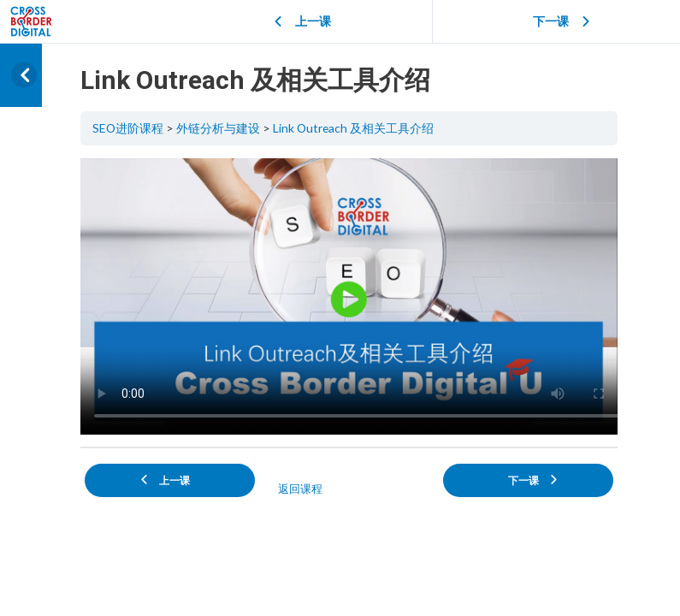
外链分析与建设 (218, 128)
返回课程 (300, 489)
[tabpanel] (349, 296)
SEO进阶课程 (128, 128)
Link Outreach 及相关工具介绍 (353, 128)
